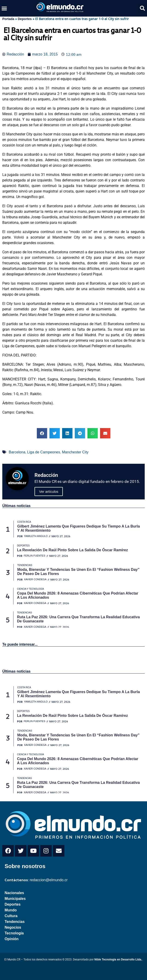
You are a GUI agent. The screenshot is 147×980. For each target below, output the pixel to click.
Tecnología (14, 933)
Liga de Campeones (44, 452)
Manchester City (75, 452)
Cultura (11, 916)
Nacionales (14, 893)
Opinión (12, 939)
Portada (8, 19)
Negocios (13, 927)
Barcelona (17, 452)
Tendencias (15, 922)
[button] (4, 8)
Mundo (11, 910)
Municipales (15, 899)
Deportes (25, 19)
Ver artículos (49, 491)
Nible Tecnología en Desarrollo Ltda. (118, 960)
